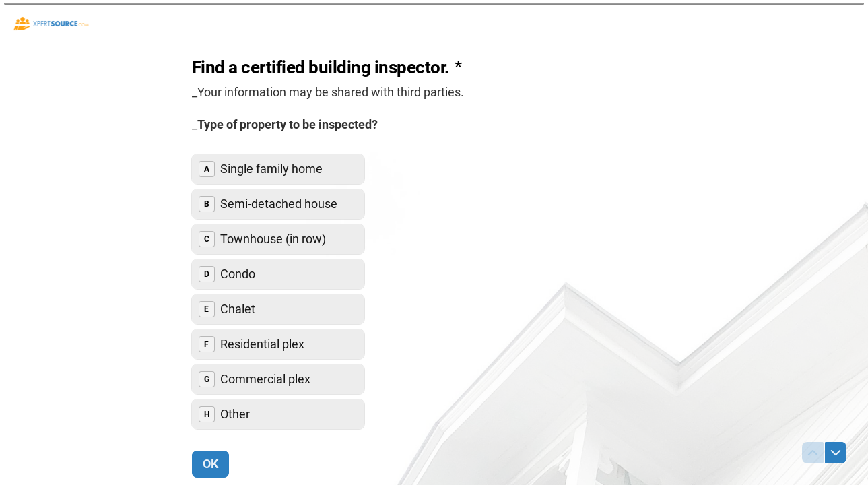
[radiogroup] (278, 292)
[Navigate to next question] (836, 453)
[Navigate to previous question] (813, 453)
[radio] (278, 169)
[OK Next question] (210, 464)
